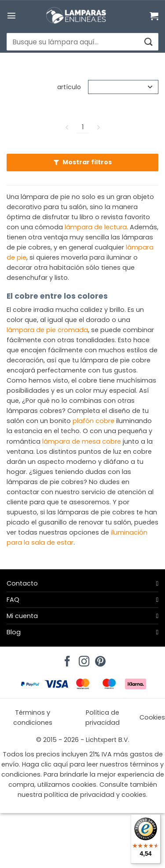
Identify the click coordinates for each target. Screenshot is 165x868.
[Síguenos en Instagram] (83, 659)
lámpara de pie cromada (47, 330)
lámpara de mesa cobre (82, 441)
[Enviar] (148, 42)
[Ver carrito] (154, 16)
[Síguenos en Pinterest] (99, 659)
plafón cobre (93, 421)
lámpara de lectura (96, 227)
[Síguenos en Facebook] (66, 659)
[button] (11, 15)
